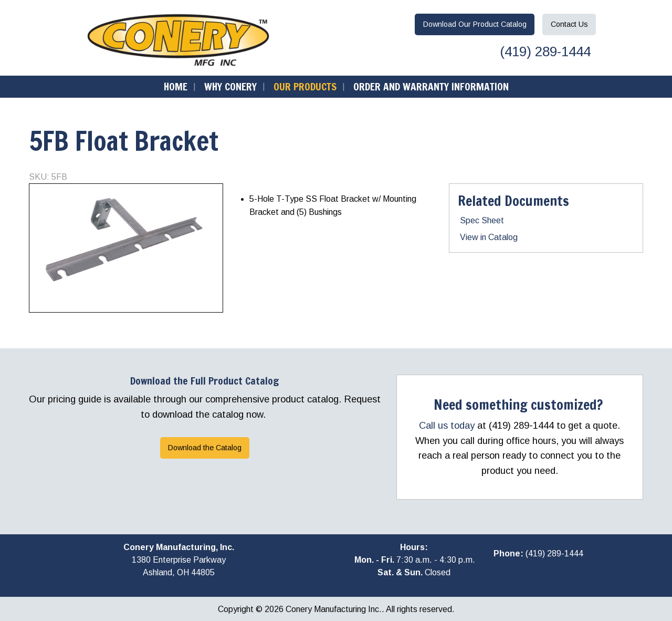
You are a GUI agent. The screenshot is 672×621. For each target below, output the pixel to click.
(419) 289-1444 (543, 51)
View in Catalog (489, 237)
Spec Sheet (482, 220)
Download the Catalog (205, 448)
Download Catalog (475, 24)
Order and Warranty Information (431, 86)
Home (176, 86)
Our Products (305, 86)
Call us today (447, 425)
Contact (569, 24)
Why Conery (230, 86)
